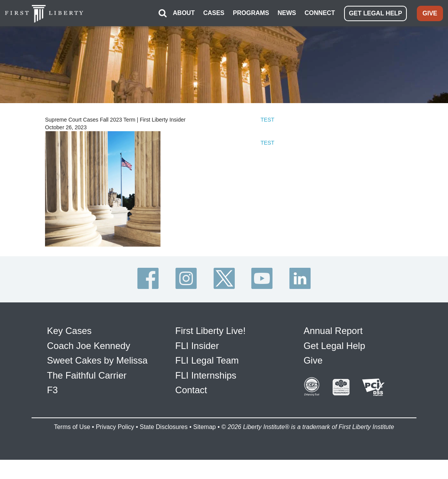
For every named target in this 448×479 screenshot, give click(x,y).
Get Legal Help (334, 346)
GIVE (430, 13)
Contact (191, 390)
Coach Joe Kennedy (89, 346)
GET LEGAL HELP (375, 13)
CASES (214, 13)
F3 (52, 390)
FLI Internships (206, 375)
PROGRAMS (251, 13)
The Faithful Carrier (87, 375)
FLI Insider (197, 346)
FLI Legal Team (207, 360)
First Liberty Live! (210, 331)
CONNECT (320, 13)
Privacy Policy (115, 427)
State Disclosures (164, 427)
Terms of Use (72, 427)
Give (313, 360)
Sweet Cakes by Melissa (97, 360)
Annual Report (333, 331)
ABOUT (184, 13)
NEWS (287, 13)
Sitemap (205, 427)
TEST (267, 120)
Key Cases (69, 331)
